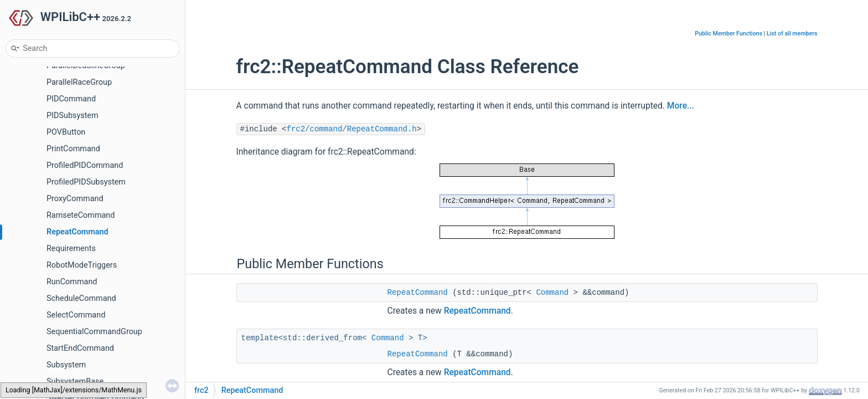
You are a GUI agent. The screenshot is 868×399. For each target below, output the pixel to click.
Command (552, 293)
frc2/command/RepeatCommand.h (352, 129)
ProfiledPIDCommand (85, 165)
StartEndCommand (80, 348)
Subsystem (66, 365)
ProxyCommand (75, 199)
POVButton (66, 132)
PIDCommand (71, 99)
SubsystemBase (75, 382)
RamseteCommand (81, 215)
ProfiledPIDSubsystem (86, 182)
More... (681, 106)
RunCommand (72, 282)
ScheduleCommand (81, 298)
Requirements (71, 249)
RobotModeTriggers (82, 265)
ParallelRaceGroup (79, 82)
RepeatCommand (77, 232)
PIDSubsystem (73, 116)
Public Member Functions (728, 34)
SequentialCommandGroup (94, 332)
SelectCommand (76, 315)
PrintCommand (73, 149)
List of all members (792, 34)
